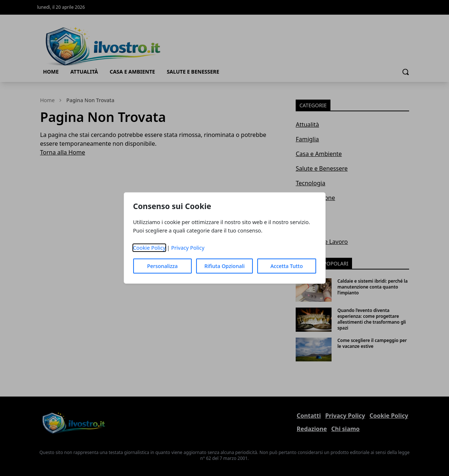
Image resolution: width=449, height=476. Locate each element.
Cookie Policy (149, 248)
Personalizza (162, 266)
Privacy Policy (188, 248)
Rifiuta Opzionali (224, 266)
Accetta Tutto (287, 266)
